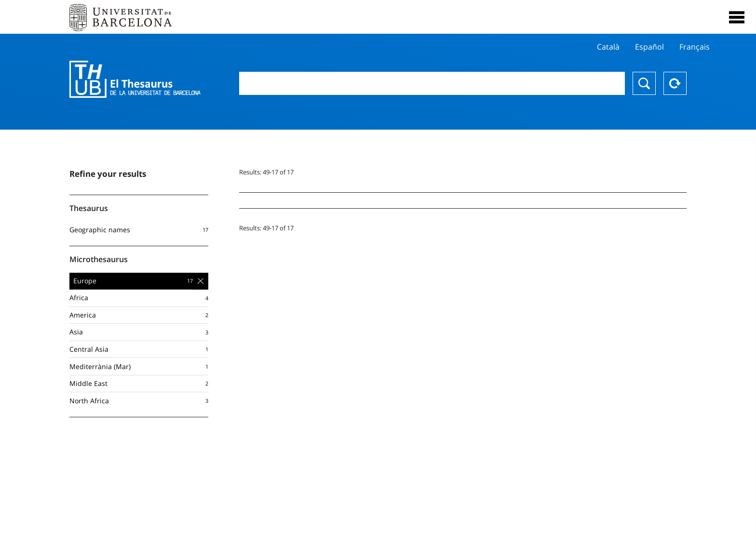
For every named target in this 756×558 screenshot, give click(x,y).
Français (695, 47)
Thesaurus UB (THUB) (135, 80)
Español (649, 47)
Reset (675, 83)
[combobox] (432, 83)
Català (608, 47)
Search (644, 83)
